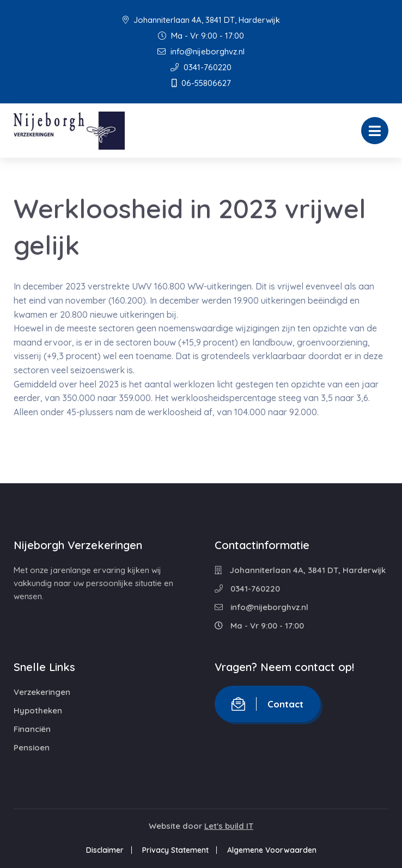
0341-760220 (201, 67)
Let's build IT (229, 826)
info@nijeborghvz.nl (201, 51)
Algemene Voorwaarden (272, 850)
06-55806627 (201, 83)
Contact (267, 704)
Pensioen (32, 747)
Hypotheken (38, 710)
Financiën (32, 729)
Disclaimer (105, 850)
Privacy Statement (175, 850)
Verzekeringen (42, 692)
